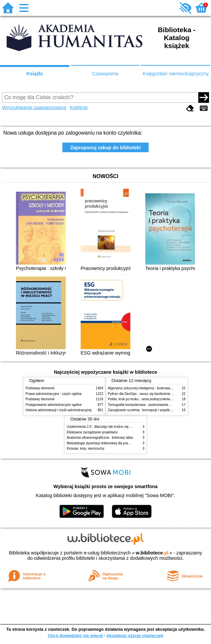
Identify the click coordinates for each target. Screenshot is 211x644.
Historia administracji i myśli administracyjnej (59, 410)
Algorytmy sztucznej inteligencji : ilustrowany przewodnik (150, 388)
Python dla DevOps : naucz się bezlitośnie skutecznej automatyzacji (158, 394)
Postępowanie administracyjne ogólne (54, 405)
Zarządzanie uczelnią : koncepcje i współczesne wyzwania (151, 410)
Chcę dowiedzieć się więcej (75, 636)
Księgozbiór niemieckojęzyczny (176, 74)
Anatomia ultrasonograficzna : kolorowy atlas (100, 438)
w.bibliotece (152, 553)
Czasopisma (105, 74)
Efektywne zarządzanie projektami (92, 432)
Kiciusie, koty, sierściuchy (86, 449)
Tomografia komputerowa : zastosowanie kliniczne (145, 405)
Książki (35, 74)
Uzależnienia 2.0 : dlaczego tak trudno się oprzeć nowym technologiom (119, 427)
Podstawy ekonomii (40, 388)
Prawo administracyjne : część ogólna (54, 394)
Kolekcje (79, 107)
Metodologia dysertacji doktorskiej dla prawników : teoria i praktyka (116, 443)
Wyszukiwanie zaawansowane (34, 107)
